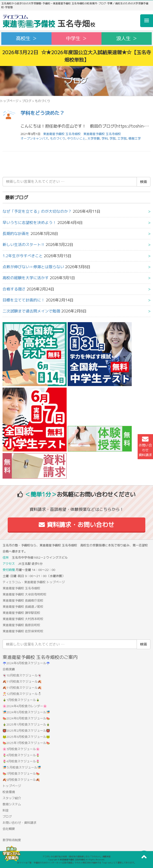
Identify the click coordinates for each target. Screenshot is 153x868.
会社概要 (9, 829)
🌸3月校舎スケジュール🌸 (21, 749)
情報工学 (135, 138)
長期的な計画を (16, 234)
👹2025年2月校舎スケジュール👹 (26, 731)
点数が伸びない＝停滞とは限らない (33, 267)
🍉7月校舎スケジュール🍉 (21, 774)
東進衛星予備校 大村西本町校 (23, 619)
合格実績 (9, 669)
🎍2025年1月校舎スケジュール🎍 (26, 724)
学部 (113, 138)
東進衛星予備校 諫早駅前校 (21, 613)
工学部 (122, 138)
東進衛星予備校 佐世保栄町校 (23, 631)
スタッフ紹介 (12, 798)
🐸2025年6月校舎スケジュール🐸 (26, 737)
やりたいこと (76, 138)
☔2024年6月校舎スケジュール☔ (26, 663)
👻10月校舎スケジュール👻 (22, 675)
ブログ (27, 101)
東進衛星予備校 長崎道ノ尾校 (23, 607)
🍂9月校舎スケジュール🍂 (21, 780)
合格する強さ (14, 289)
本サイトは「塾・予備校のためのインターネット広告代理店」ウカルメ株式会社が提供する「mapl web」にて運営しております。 (77, 863)
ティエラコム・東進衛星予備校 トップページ (34, 582)
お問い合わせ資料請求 (145, 447)
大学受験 (94, 138)
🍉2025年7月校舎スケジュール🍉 (26, 743)
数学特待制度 (12, 840)
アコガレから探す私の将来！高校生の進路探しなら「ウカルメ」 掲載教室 (77, 856)
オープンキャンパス (34, 138)
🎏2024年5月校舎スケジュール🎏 (26, 712)
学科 (105, 138)
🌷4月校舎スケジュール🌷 (21, 755)
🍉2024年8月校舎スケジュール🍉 (26, 718)
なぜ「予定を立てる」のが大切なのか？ (37, 211)
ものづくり (58, 138)
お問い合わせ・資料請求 (19, 823)
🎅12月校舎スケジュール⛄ (22, 694)
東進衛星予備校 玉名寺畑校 (102, 134)
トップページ (9, 101)
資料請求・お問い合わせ (76, 525)
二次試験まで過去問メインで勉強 (31, 311)
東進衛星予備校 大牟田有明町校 (24, 594)
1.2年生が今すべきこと (23, 256)
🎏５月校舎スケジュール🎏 (22, 767)
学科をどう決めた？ (42, 113)
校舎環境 (9, 792)
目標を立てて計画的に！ (24, 300)
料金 (6, 810)
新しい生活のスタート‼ (24, 245)
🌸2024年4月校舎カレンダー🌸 (25, 706)
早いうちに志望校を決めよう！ (29, 223)
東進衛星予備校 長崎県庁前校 (23, 600)
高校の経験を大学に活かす (26, 278)
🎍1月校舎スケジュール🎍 (21, 700)
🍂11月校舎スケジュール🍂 (22, 681)
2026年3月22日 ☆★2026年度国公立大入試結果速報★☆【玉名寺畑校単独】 (76, 56)
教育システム (12, 804)
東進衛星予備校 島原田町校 (21, 625)
